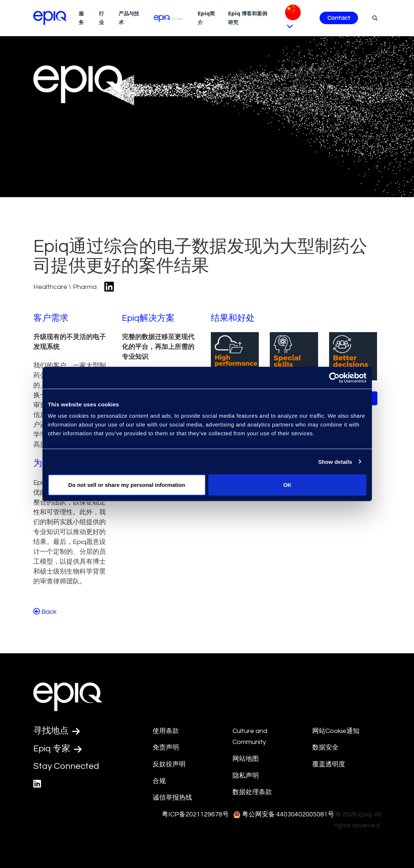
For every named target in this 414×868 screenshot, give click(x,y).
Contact (339, 18)
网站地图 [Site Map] (246, 759)
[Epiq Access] (169, 18)
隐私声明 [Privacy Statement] (246, 776)
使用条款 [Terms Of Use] (166, 731)
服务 (81, 18)
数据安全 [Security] (325, 747)
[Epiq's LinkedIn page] (37, 784)
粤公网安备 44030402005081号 (288, 814)
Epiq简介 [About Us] (206, 18)
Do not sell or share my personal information (127, 485)
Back (45, 612)
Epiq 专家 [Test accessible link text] (57, 749)
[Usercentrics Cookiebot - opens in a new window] (334, 377)
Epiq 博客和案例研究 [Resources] (248, 18)
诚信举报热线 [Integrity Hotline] (172, 798)
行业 (101, 18)
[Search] (374, 18)
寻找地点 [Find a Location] (57, 731)
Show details (335, 461)
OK (288, 485)
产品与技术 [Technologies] (129, 18)
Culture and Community (250, 737)
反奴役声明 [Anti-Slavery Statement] (169, 764)
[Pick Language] (296, 18)
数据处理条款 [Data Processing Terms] (252, 792)
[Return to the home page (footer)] (50, 18)
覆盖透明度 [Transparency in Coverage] (329, 764)
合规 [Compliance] (159, 781)
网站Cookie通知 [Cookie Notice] (336, 731)
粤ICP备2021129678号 (195, 814)
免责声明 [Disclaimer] (166, 747)
